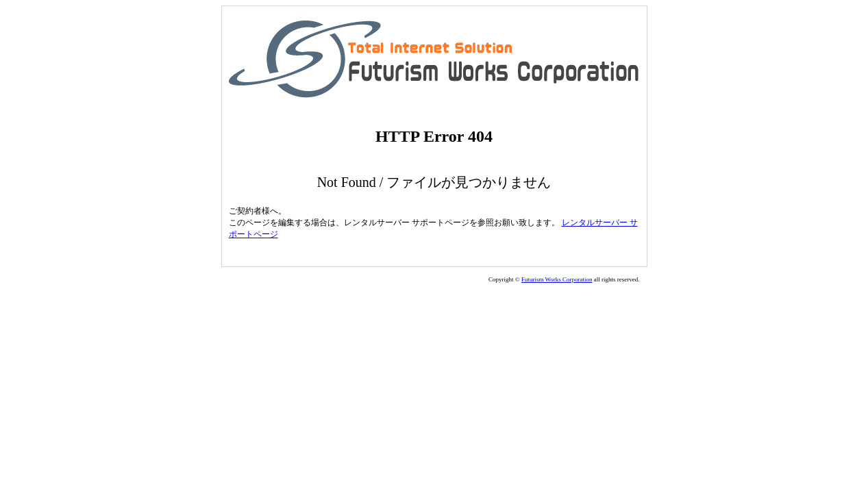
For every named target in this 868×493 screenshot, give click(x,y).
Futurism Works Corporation (557, 279)
